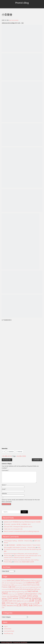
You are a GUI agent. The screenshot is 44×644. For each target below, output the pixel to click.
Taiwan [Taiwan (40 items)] (6, 598)
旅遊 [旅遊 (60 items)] (14, 605)
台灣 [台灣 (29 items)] (26, 603)
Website (4, 496)
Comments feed (9, 633)
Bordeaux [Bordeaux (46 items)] (29, 583)
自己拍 (10, 456)
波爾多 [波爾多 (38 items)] (27, 605)
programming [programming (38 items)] (21, 594)
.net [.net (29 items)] (4, 583)
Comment (5, 470)
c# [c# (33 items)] (7, 585)
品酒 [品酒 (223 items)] (35, 603)
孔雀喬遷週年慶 (37, 460)
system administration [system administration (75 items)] (29, 596)
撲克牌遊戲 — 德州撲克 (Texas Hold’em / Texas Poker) (24, 547)
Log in (6, 628)
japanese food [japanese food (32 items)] (36, 589)
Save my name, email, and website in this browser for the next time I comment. (21, 503)
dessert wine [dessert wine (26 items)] (18, 587)
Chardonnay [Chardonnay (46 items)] (8, 587)
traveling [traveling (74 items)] (16, 598)
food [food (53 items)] (27, 587)
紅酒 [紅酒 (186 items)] (22, 607)
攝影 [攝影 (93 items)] (6, 605)
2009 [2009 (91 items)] (19, 583)
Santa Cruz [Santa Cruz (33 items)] (13, 596)
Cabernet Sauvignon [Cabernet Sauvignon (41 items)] (17, 585)
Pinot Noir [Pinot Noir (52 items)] (10, 594)
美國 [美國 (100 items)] (33, 608)
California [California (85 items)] (33, 585)
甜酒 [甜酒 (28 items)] (33, 605)
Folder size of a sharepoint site (13, 531)
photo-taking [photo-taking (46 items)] (16, 591)
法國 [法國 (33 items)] (20, 605)
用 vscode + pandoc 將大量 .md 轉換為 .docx (17, 526)
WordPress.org (8, 636)
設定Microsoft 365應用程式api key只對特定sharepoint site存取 (22, 524)
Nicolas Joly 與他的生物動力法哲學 (24, 564)
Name (4, 487)
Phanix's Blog (22, 3)
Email (4, 491)
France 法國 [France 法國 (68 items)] (9, 589)
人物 (3, 456)
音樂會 (24, 456)
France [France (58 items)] (35, 587)
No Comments (14, 20)
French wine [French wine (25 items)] (26, 589)
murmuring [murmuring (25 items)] (6, 592)
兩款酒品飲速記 (7, 460)
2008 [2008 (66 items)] (11, 583)
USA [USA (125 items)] (27, 598)
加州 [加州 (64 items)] (13, 603)
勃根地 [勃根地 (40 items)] (20, 603)
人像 (17, 456)
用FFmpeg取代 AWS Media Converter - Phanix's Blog (20, 550)
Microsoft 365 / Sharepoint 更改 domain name (18, 529)
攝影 (6, 456)
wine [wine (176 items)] (19, 600)
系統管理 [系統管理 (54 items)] (12, 608)
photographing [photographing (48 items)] (30, 591)
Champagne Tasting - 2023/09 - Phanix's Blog (18, 543)
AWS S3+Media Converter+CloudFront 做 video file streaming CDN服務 (23, 551)
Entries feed (8, 631)
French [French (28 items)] (19, 589)
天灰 (5, 547)
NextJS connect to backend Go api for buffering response (21, 533)
